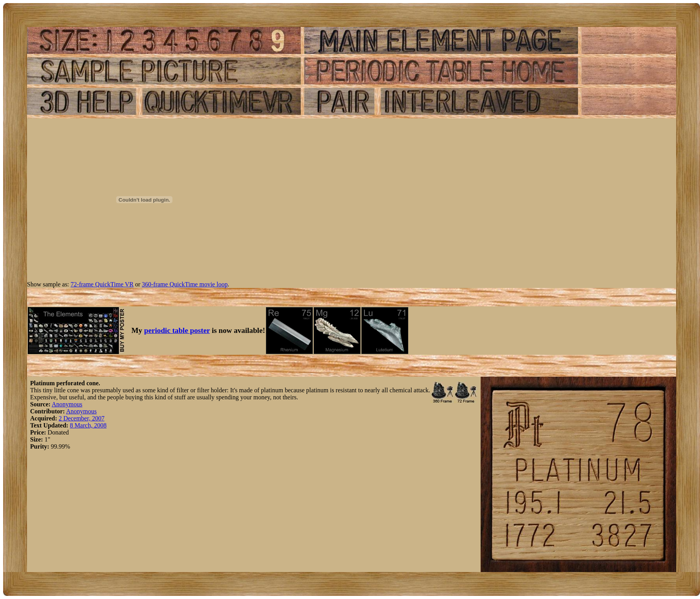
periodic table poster (177, 330)
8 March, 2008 (88, 425)
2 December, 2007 (82, 418)
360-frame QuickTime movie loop (185, 284)
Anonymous (67, 404)
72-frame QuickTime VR (102, 284)
